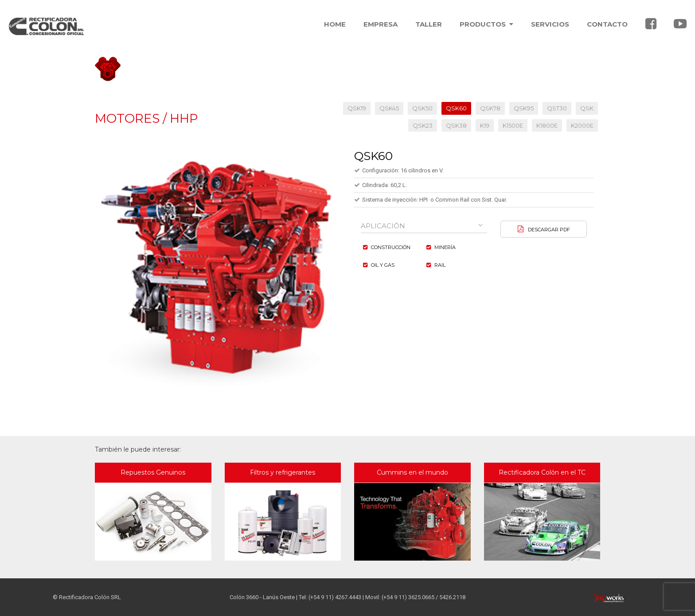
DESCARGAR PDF (549, 230)
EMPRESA (381, 24)
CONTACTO (607, 24)
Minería (445, 247)
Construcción (391, 247)
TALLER (429, 24)
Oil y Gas (383, 265)
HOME (335, 24)
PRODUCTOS (486, 24)
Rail (440, 265)
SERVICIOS (550, 24)
